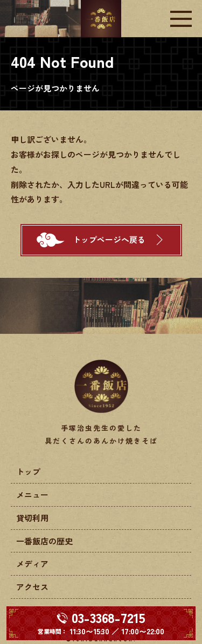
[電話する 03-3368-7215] (101, 623)
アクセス (32, 587)
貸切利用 (32, 518)
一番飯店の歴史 (44, 541)
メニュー (32, 495)
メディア (32, 563)
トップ (28, 471)
